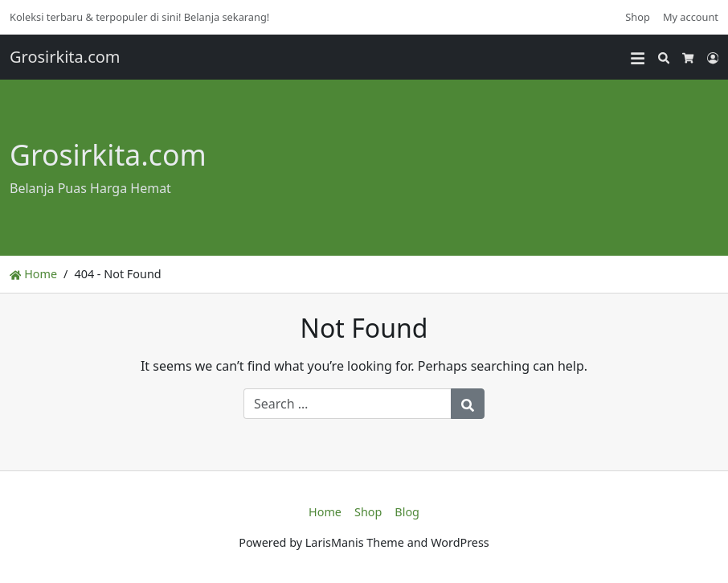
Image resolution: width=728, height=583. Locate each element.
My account (691, 17)
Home (33, 274)
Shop (638, 17)
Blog (407, 512)
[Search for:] (348, 404)
